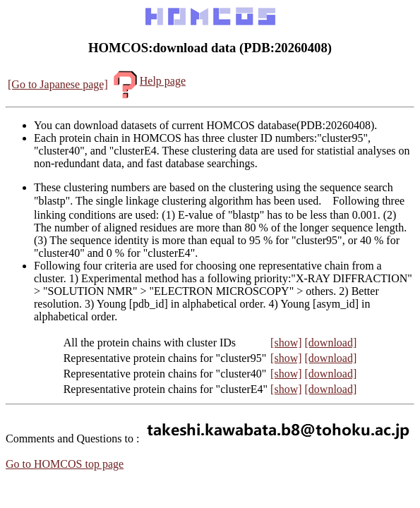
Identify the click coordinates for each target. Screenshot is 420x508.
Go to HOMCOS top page (65, 464)
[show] (286, 343)
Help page (148, 81)
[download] (331, 343)
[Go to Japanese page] (58, 84)
